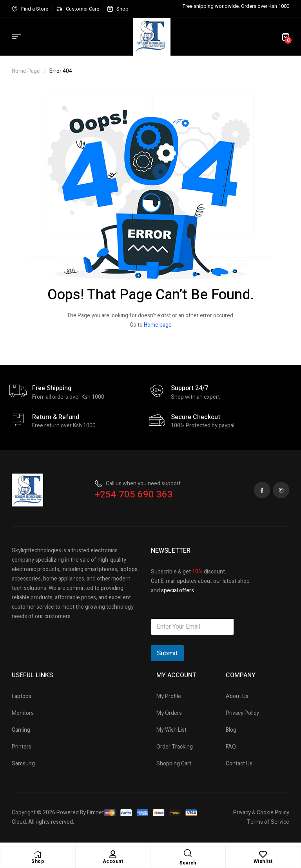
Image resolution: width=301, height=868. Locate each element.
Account (113, 861)
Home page (158, 325)
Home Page (26, 71)
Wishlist (263, 861)
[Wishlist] (263, 854)
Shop (38, 861)
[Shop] (38, 854)
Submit (167, 653)
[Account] (113, 854)
